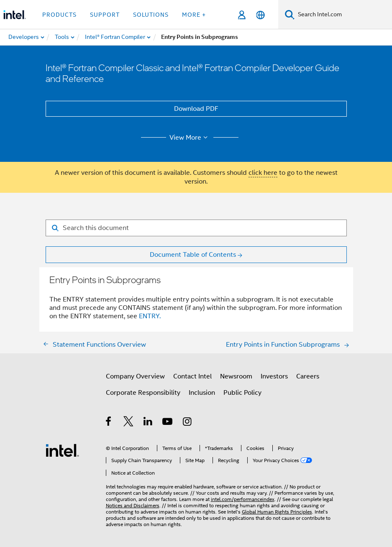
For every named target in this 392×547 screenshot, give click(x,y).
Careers (308, 376)
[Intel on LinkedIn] (148, 423)
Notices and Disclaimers (133, 505)
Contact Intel (192, 376)
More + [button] (194, 15)
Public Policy (242, 393)
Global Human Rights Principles (277, 512)
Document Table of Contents (193, 255)
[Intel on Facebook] (109, 423)
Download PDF (196, 109)
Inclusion (202, 393)
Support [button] (105, 15)
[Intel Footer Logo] (62, 450)
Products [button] (59, 15)
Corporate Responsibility (143, 393)
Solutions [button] (151, 15)
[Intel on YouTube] (168, 423)
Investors (274, 376)
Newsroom (236, 376)
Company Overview (135, 376)
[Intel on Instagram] (188, 423)
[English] (260, 15)
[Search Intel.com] (343, 15)
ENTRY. (150, 316)
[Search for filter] (196, 228)
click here (263, 173)
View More (190, 138)
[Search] (290, 14)
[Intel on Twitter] (129, 423)
